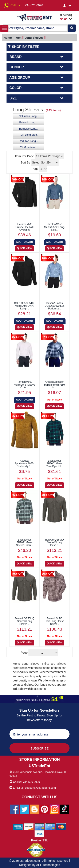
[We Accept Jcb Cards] (50, 827)
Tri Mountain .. (28, 147)
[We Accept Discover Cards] (29, 827)
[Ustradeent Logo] (37, 17)
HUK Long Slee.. (28, 135)
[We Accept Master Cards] (61, 827)
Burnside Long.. (28, 129)
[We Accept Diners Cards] (39, 827)
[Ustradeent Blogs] (35, 809)
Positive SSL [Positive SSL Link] (39, 840)
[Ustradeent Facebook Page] (14, 809)
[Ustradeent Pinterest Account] (44, 809)
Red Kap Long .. (28, 141)
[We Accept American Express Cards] (18, 827)
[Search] (72, 28)
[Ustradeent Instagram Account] (55, 809)
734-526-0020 (34, 5)
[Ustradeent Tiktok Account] (65, 809)
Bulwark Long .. (29, 122)
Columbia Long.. (28, 116)
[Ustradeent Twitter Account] (24, 809)
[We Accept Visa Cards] (39, 833)
